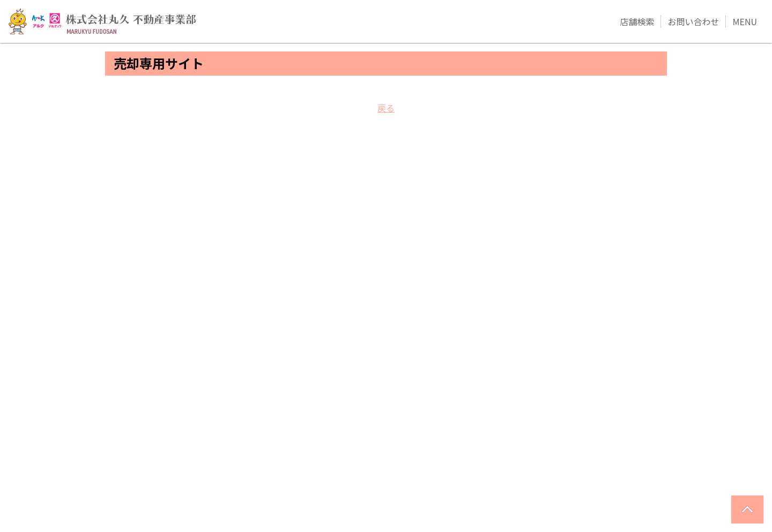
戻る (386, 108)
